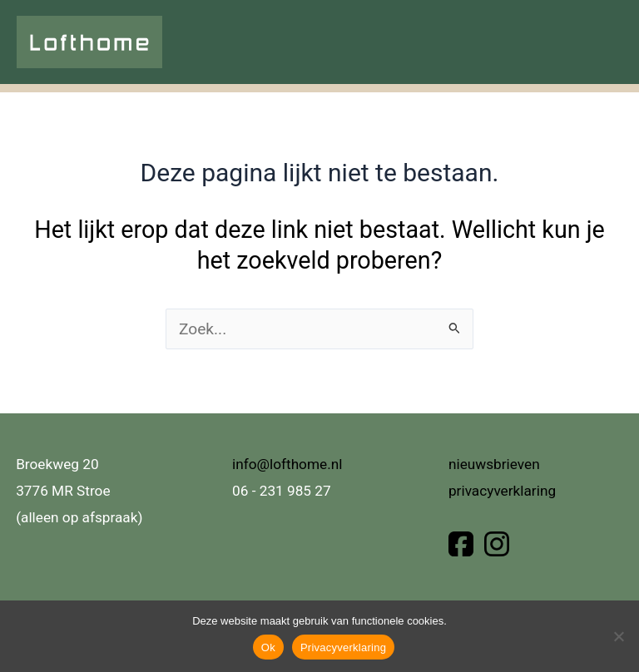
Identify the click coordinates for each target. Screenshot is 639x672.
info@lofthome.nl (287, 464)
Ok (268, 647)
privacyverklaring (502, 491)
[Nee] (618, 636)
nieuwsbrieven (494, 464)
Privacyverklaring (343, 647)
